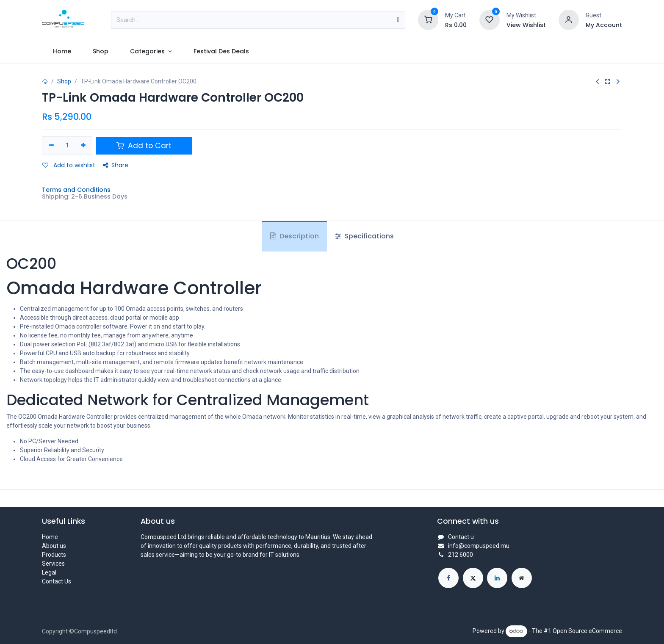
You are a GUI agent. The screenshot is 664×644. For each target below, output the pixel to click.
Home (50, 537)
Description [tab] (295, 236)
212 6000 (461, 555)
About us (54, 546)
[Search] (398, 20)
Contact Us (57, 581)
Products (54, 555)
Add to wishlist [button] (69, 165)
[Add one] (83, 146)
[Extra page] (522, 578)
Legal (49, 572)
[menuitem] (62, 51)
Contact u (461, 537)
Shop (64, 81)
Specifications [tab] (364, 236)
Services (53, 564)
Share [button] (116, 165)
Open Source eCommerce (587, 631)
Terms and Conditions (76, 190)
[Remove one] (51, 146)
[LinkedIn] (497, 578)
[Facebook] (448, 578)
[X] (473, 578)
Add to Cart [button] (144, 146)
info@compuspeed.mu (479, 546)
